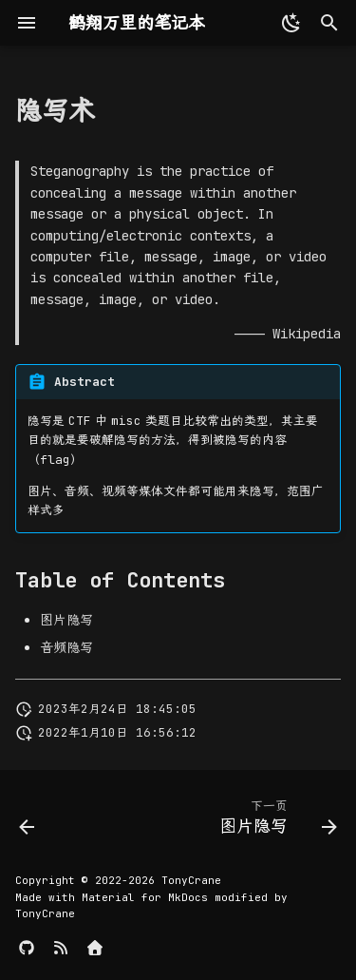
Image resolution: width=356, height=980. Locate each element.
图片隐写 (66, 620)
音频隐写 (66, 647)
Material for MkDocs (148, 897)
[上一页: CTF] (28, 821)
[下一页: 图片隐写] (275, 821)
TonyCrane (191, 880)
